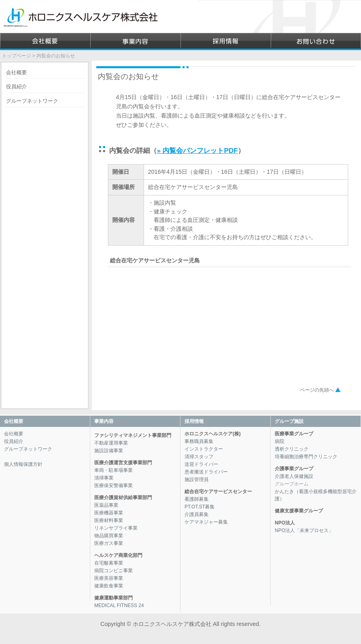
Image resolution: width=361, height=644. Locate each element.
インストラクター (204, 449)
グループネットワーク (32, 101)
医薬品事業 (106, 505)
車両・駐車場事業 (114, 470)
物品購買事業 (109, 536)
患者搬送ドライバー (206, 472)
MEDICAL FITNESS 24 (119, 605)
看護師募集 (197, 499)
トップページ (16, 56)
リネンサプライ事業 (116, 528)
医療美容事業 (109, 578)
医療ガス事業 (109, 543)
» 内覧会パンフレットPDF (197, 150)
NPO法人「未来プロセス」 (304, 530)
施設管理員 (197, 479)
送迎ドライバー (201, 464)
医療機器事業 (109, 513)
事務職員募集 (199, 441)
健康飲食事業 (109, 586)
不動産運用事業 (111, 443)
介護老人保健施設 (294, 476)
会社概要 (16, 72)
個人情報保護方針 (23, 464)
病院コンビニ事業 (114, 571)
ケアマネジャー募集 (206, 522)
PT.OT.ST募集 (200, 507)
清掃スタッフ (199, 457)
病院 (280, 441)
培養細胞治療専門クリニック (306, 457)
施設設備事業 (109, 451)
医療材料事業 (109, 520)
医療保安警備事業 (114, 486)
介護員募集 (197, 514)
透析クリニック (292, 449)
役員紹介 (16, 86)
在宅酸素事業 (109, 563)
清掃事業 (104, 478)
